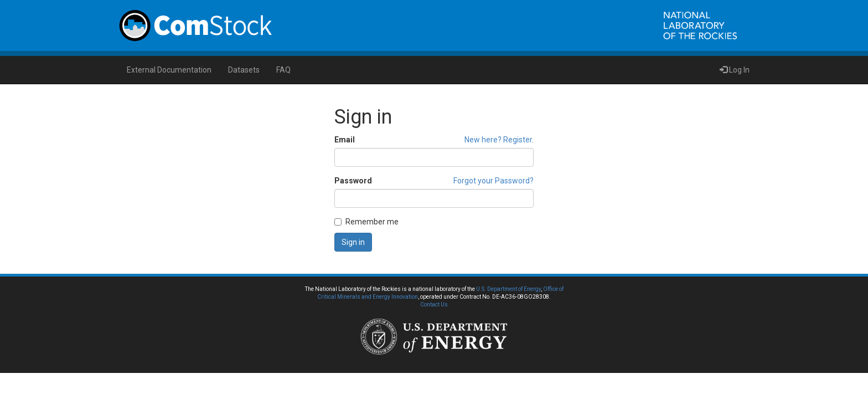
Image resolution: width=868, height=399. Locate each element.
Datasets (244, 70)
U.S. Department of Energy (508, 289)
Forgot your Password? (494, 181)
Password (353, 181)
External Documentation (169, 70)
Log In (735, 70)
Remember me (366, 222)
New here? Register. (499, 140)
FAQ (283, 70)
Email (345, 140)
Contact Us (434, 305)
